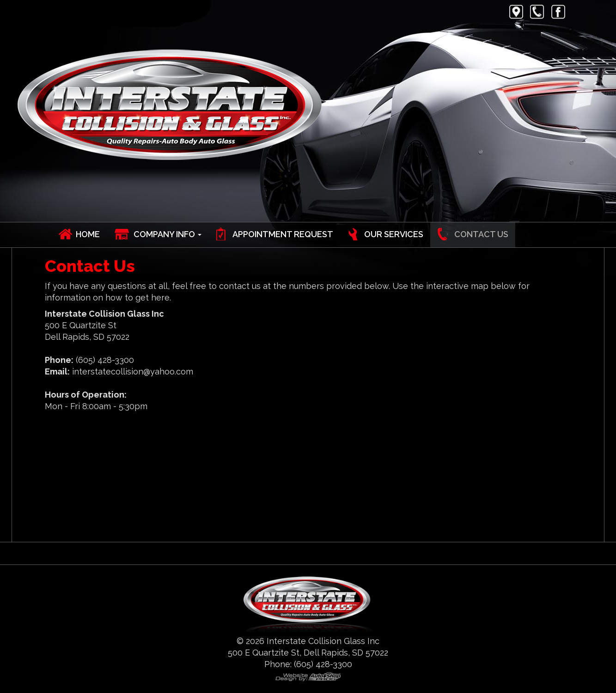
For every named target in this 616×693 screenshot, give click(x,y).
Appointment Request (283, 234)
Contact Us (481, 234)
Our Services (394, 234)
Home (88, 234)
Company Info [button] (168, 234)
